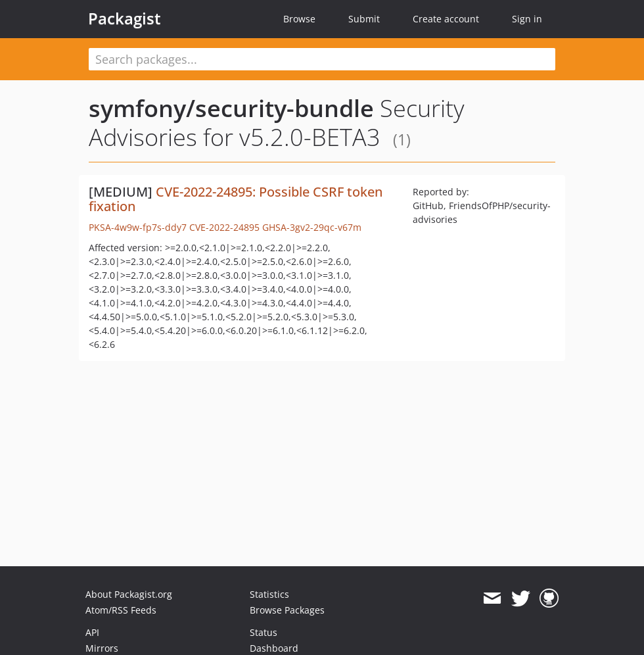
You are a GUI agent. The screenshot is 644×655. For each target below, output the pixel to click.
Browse (299, 19)
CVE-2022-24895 (224, 227)
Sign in (527, 19)
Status (264, 632)
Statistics (269, 594)
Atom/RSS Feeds (121, 610)
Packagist (125, 18)
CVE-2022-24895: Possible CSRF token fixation (236, 199)
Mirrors (102, 648)
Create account (446, 19)
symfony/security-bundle (231, 108)
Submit (364, 19)
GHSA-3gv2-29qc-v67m (312, 227)
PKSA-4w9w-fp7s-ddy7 (138, 227)
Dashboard (274, 648)
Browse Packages (287, 610)
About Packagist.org (129, 594)
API (92, 632)
